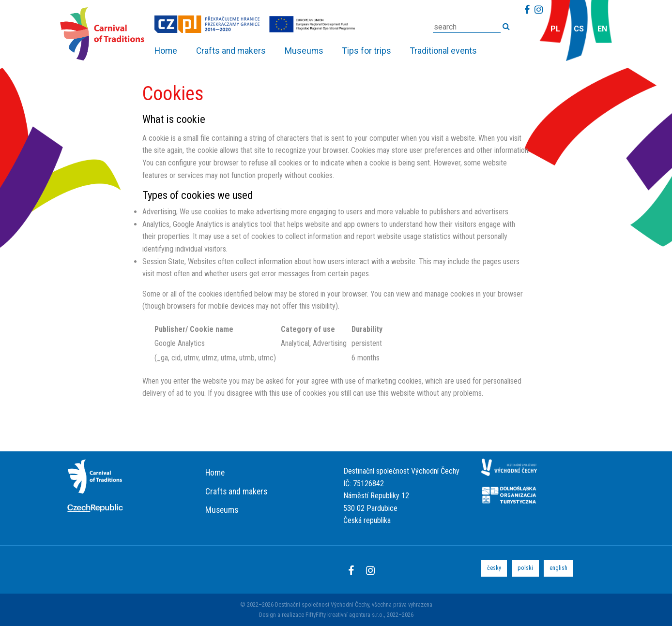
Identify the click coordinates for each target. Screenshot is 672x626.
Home (215, 473)
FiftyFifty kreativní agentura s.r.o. (345, 615)
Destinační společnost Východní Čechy (322, 604)
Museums (222, 510)
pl (555, 29)
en (602, 29)
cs (579, 29)
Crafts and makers (236, 492)
